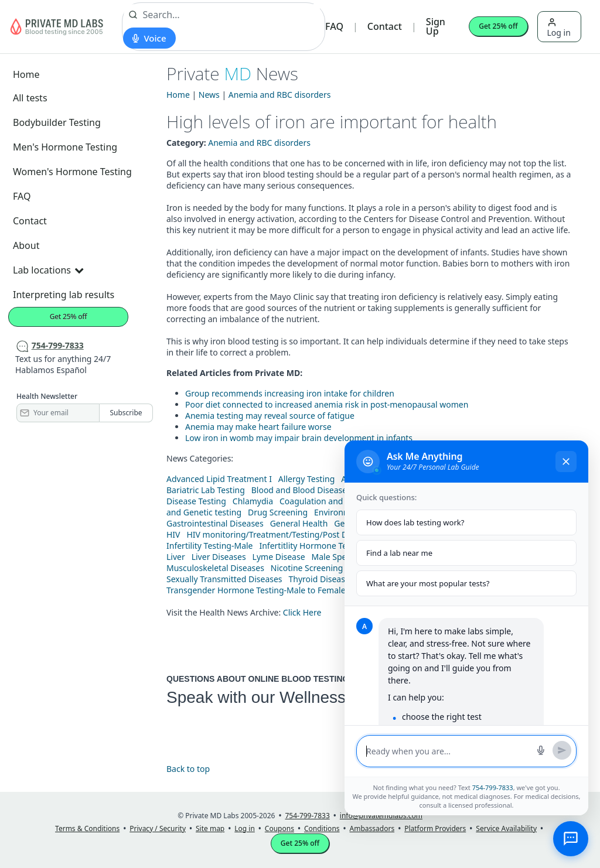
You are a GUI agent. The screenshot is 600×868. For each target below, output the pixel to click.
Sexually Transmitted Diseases (224, 579)
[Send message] (562, 750)
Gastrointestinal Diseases (215, 523)
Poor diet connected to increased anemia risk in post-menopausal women (327, 404)
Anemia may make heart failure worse (258, 427)
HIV (173, 534)
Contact (385, 26)
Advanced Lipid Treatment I (219, 479)
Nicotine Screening (307, 568)
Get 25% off (498, 26)
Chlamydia (253, 501)
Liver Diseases (219, 557)
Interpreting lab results (64, 295)
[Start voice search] (149, 38)
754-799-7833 (493, 787)
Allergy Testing (306, 479)
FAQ (334, 26)
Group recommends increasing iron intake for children (290, 393)
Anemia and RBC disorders (280, 95)
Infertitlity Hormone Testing (312, 546)
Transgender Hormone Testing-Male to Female (256, 590)
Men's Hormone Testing (65, 147)
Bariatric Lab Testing (206, 490)
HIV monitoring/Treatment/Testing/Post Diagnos (280, 534)
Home (26, 74)
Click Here (302, 612)
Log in (559, 28)
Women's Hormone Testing (72, 172)
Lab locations (48, 270)
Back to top (188, 769)
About (26, 245)
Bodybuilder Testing (57, 122)
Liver (176, 557)
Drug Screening (278, 512)
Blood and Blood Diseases (301, 490)
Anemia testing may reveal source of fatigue (270, 416)
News (209, 95)
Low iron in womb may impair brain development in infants (299, 438)
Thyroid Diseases (321, 579)
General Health (299, 523)
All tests (30, 98)
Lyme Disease (279, 557)
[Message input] (448, 751)
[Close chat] (566, 462)
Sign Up (436, 26)
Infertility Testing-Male (210, 546)
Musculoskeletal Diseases (215, 568)
